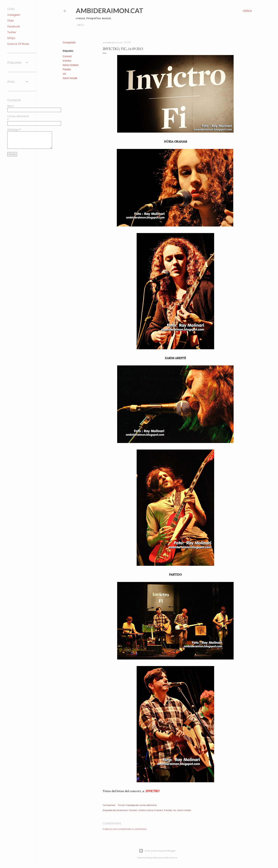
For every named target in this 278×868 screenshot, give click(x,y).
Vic (64, 74)
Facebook (14, 27)
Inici (81, 25)
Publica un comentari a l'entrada (125, 829)
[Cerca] (247, 11)
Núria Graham (71, 65)
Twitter (12, 32)
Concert (67, 56)
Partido (67, 69)
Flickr (11, 21)
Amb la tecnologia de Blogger (157, 851)
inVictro (67, 61)
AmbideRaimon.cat (110, 11)
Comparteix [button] (69, 43)
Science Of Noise (18, 44)
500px (11, 38)
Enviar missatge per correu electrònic (137, 805)
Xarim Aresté (70, 78)
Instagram (14, 15)
